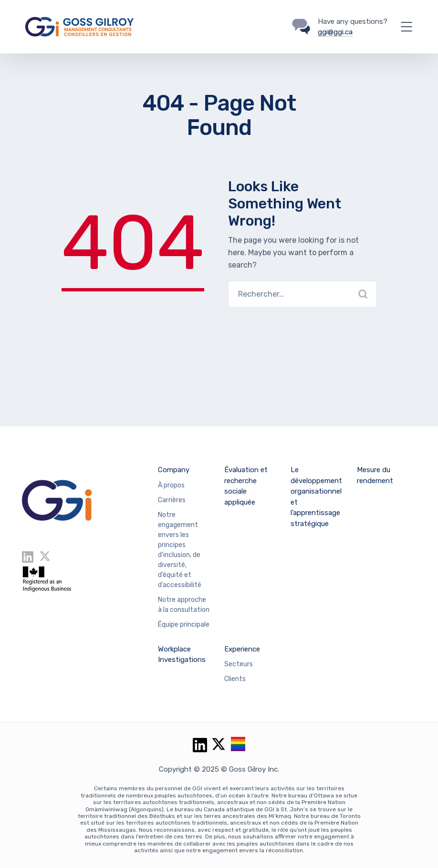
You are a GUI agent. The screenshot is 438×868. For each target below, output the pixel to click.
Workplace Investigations (182, 655)
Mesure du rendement (375, 475)
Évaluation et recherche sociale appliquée (246, 486)
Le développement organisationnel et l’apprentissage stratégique (316, 497)
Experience (242, 649)
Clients (235, 679)
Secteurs (239, 664)
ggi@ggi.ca (335, 32)
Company (174, 470)
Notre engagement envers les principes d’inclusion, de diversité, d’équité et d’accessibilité (180, 550)
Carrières (172, 500)
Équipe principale (184, 625)
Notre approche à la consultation (184, 605)
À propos (171, 485)
